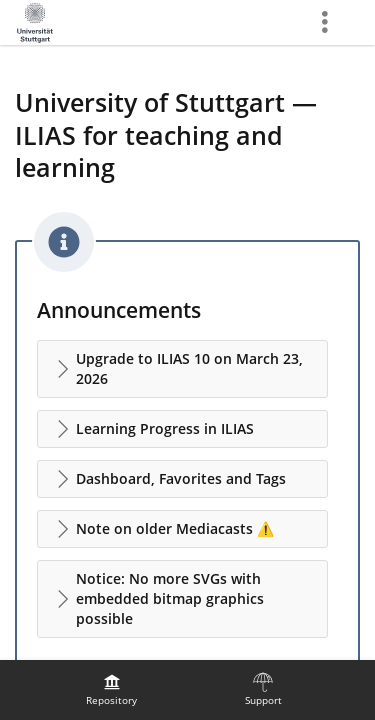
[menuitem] (112, 690)
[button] (182, 369)
